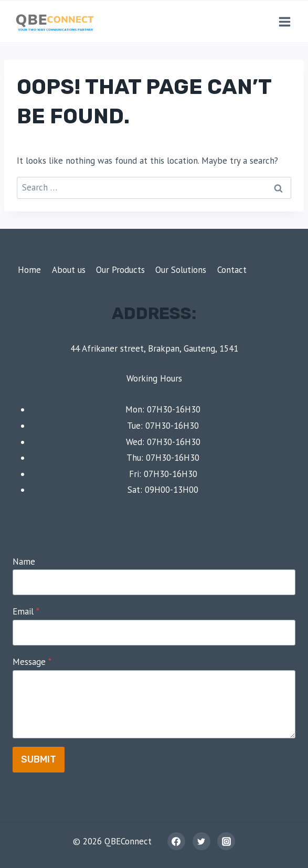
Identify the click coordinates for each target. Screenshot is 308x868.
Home (29, 270)
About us (69, 270)
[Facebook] (176, 841)
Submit (39, 759)
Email (26, 611)
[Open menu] (284, 22)
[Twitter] (201, 841)
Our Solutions (181, 270)
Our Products (120, 270)
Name (24, 562)
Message (32, 662)
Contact (232, 270)
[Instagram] (226, 841)
